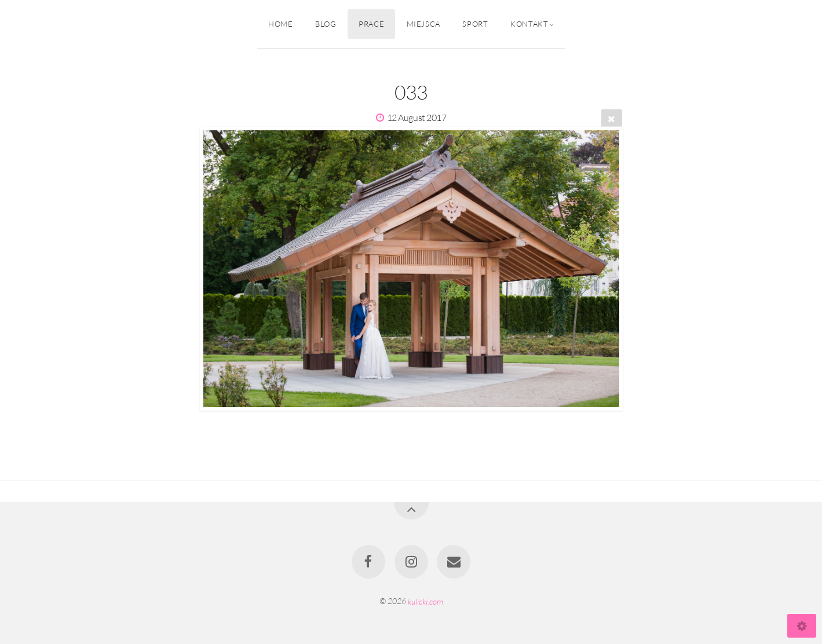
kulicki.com (425, 601)
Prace (371, 24)
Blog (326, 24)
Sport (475, 24)
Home (281, 24)
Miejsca (423, 24)
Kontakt (529, 24)
